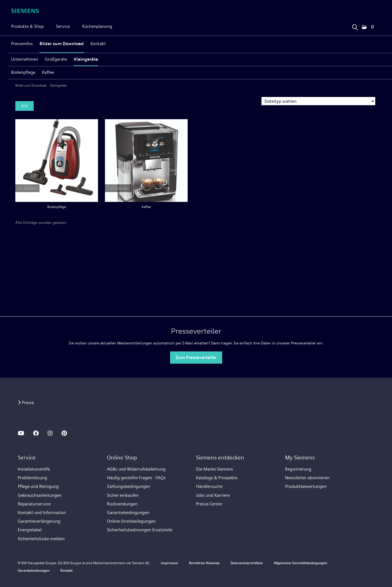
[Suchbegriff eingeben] (355, 26)
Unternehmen (25, 59)
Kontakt (98, 44)
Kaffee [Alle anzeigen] (145, 207)
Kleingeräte (86, 59)
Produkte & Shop (27, 26)
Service (63, 26)
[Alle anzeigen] (57, 161)
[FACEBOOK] (36, 433)
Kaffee (48, 72)
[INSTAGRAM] (50, 433)
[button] (368, 27)
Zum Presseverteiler (196, 357)
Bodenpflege (23, 72)
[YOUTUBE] (21, 433)
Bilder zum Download (62, 44)
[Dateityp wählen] (318, 101)
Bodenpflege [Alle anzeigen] (57, 207)
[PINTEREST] (64, 433)
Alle (24, 106)
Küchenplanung (97, 26)
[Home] (25, 11)
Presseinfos (22, 44)
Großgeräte (56, 59)
